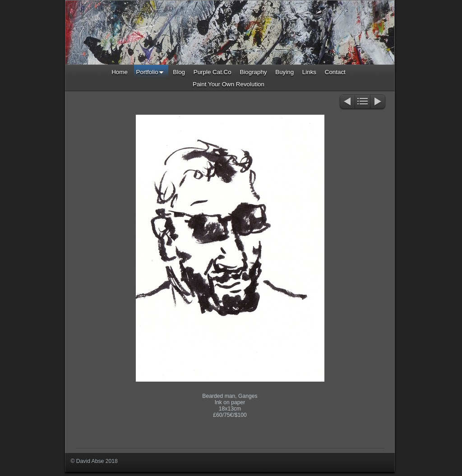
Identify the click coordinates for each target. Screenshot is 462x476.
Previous (347, 102)
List (363, 102)
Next (378, 102)
